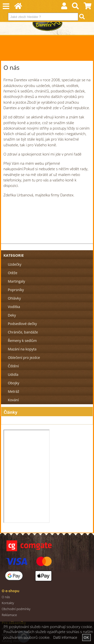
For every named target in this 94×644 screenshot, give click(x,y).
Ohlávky (14, 298)
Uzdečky (15, 264)
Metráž (13, 391)
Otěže (13, 273)
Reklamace (9, 615)
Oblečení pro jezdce (24, 358)
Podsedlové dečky (22, 324)
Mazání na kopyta (22, 349)
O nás (6, 597)
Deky (12, 315)
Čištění (13, 366)
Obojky (14, 383)
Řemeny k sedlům (22, 341)
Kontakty (8, 603)
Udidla (13, 374)
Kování (13, 400)
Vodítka (14, 307)
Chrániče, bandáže (23, 332)
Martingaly (16, 281)
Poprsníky (16, 290)
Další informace (65, 637)
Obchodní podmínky (16, 609)
